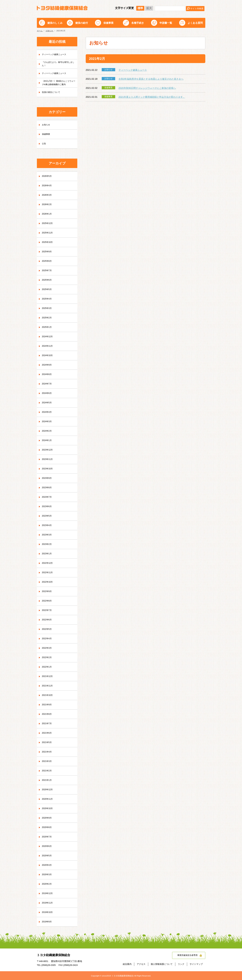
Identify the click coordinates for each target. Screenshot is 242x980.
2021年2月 (48, 771)
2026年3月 (48, 195)
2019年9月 (48, 922)
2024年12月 (48, 337)
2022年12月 (48, 563)
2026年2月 (48, 205)
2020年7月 (48, 837)
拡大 (149, 8)
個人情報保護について (162, 964)
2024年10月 (48, 356)
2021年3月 (48, 761)
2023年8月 (48, 488)
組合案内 (127, 964)
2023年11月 (48, 459)
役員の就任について (53, 92)
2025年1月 (48, 327)
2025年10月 (48, 242)
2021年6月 (48, 733)
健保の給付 (82, 23)
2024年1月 (48, 441)
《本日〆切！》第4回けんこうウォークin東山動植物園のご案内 (59, 83)
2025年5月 (48, 290)
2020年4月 (48, 865)
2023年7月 (48, 497)
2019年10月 (48, 912)
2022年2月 (48, 658)
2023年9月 (48, 478)
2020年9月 (48, 818)
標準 (140, 8)
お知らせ (47, 125)
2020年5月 (48, 856)
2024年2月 (48, 431)
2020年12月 (48, 790)
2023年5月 (48, 516)
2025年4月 (48, 299)
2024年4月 (48, 412)
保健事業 (108, 23)
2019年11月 (48, 903)
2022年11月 (48, 573)
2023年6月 (48, 507)
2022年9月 (48, 592)
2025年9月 (48, 252)
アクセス (141, 964)
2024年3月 (48, 422)
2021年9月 (48, 705)
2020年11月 (48, 799)
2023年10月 (48, 469)
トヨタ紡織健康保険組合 (62, 8)
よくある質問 (195, 23)
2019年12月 (48, 894)
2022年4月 (48, 639)
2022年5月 (48, 629)
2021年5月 (48, 743)
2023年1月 (48, 554)
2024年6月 (48, 393)
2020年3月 (48, 875)
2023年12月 (48, 450)
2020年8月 (48, 827)
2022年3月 (48, 648)
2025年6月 (48, 280)
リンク (181, 964)
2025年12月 (48, 223)
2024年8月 (48, 374)
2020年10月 (48, 809)
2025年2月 (48, 318)
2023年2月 (48, 544)
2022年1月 (48, 667)
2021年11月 (48, 686)
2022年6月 (48, 620)
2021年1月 (48, 780)
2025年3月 (48, 308)
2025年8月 (48, 261)
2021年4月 (48, 752)
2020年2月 (48, 884)
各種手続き (138, 23)
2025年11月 (48, 233)
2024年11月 (48, 346)
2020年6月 (48, 846)
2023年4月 (48, 525)
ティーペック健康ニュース (133, 70)
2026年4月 (48, 186)
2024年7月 (48, 384)
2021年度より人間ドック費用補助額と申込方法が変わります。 (152, 97)
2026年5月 (48, 176)
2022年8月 (48, 601)
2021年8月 (48, 714)
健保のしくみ (55, 23)
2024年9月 (48, 365)
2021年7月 (48, 724)
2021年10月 (48, 695)
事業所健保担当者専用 (186, 956)
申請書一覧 (166, 23)
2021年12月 (48, 676)
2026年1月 (48, 214)
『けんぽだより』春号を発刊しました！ (58, 64)
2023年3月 (48, 535)
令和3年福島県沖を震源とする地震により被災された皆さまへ (151, 79)
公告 (44, 144)
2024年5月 (48, 403)
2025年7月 (48, 271)
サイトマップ (196, 964)
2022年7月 (48, 610)
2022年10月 (48, 582)
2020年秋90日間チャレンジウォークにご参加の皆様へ (147, 88)
